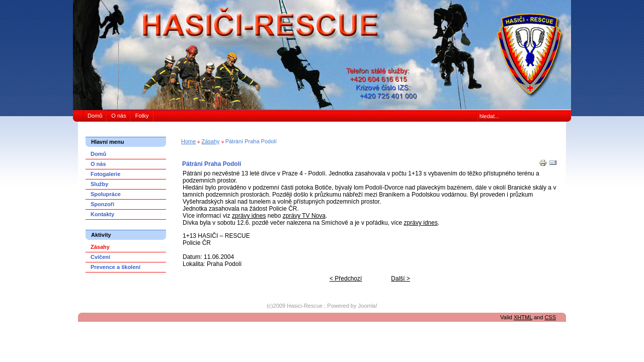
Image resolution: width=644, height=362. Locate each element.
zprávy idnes (249, 216)
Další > (400, 279)
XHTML (523, 317)
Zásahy (210, 141)
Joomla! (368, 306)
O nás (118, 116)
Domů (95, 116)
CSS (550, 317)
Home (188, 141)
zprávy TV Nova (304, 216)
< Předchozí (346, 279)
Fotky (142, 116)
